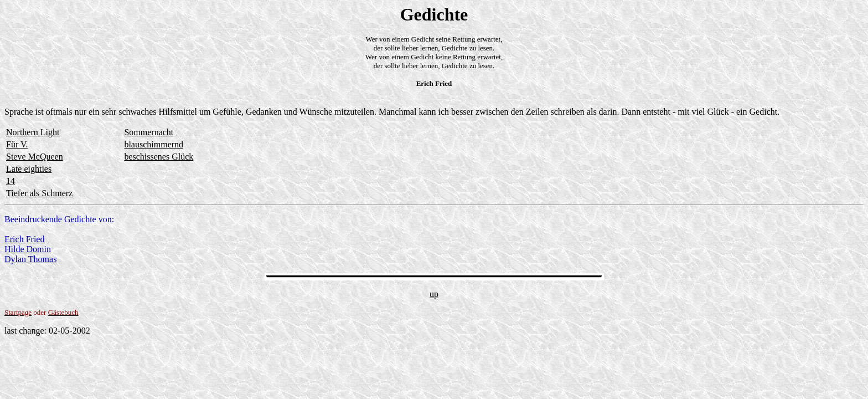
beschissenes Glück (159, 157)
